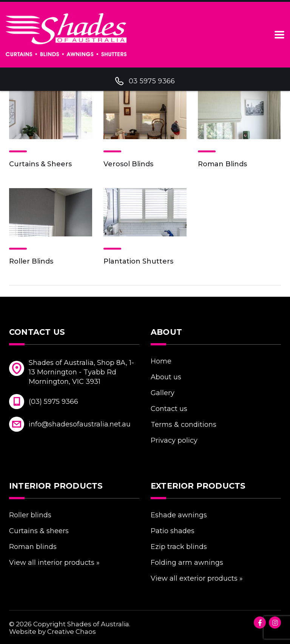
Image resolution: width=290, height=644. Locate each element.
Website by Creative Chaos (52, 632)
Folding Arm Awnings (187, 563)
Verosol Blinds (128, 164)
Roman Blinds (222, 164)
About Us (166, 377)
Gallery (163, 393)
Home (161, 361)
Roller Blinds (31, 261)
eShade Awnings (179, 515)
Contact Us (169, 409)
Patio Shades (173, 531)
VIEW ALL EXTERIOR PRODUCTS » (197, 578)
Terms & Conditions (184, 425)
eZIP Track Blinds (179, 547)
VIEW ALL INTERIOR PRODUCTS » (54, 563)
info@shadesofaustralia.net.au (80, 424)
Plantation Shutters (138, 261)
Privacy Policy (174, 440)
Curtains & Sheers (40, 164)
